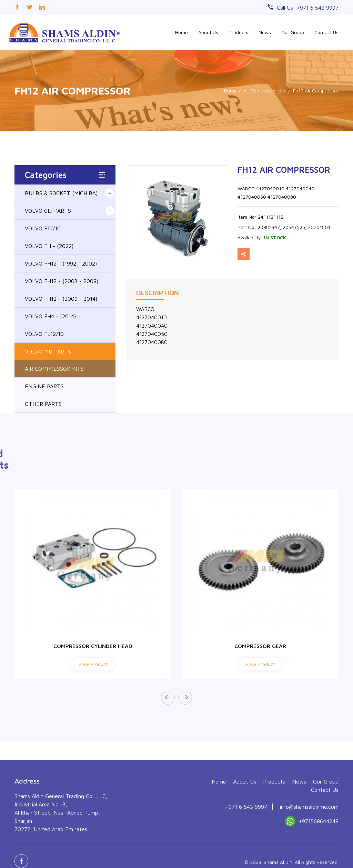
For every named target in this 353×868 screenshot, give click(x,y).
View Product (93, 664)
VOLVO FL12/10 (44, 334)
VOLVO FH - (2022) (49, 246)
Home (181, 32)
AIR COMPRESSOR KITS (54, 369)
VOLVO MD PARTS (48, 351)
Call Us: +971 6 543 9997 (308, 8)
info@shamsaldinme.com (309, 854)
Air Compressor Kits (265, 91)
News (265, 32)
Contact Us (326, 32)
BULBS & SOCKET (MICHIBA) (61, 193)
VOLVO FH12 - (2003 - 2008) (62, 281)
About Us (208, 32)
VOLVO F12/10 (43, 228)
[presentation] (168, 698)
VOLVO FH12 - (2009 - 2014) (61, 299)
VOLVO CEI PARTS (48, 211)
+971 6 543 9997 (246, 854)
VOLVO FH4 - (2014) (50, 316)
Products (238, 32)
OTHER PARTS (43, 404)
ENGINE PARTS (44, 386)
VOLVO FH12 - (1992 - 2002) (61, 263)
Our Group (293, 32)
